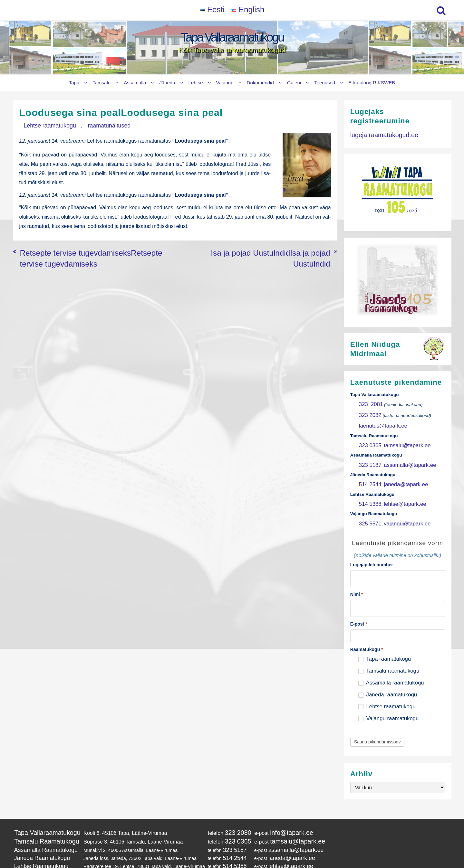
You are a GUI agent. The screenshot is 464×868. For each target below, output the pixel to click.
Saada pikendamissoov (377, 721)
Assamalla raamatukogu (391, 662)
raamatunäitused (88, 125)
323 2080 (223, 811)
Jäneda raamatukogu (388, 674)
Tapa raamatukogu (385, 638)
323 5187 (368, 456)
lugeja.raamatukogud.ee (378, 134)
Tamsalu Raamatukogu (41, 818)
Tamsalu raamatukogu (389, 650)
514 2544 (368, 473)
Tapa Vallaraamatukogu (232, 37)
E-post (359, 603)
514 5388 (368, 491)
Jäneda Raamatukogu (37, 831)
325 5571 (368, 508)
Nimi (357, 576)
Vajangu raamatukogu (389, 697)
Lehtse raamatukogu (43, 125)
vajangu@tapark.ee (399, 508)
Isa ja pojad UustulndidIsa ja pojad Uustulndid (278, 245)
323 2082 (368, 412)
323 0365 (368, 438)
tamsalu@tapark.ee (399, 438)
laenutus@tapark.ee (379, 421)
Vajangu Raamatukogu (38, 844)
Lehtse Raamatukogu (36, 838)
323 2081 (369, 403)
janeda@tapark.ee (397, 473)
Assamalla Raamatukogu (40, 825)
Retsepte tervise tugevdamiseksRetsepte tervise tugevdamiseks (93, 245)
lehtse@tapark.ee (397, 491)
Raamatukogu (367, 628)
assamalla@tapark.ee (401, 456)
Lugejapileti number (372, 549)
